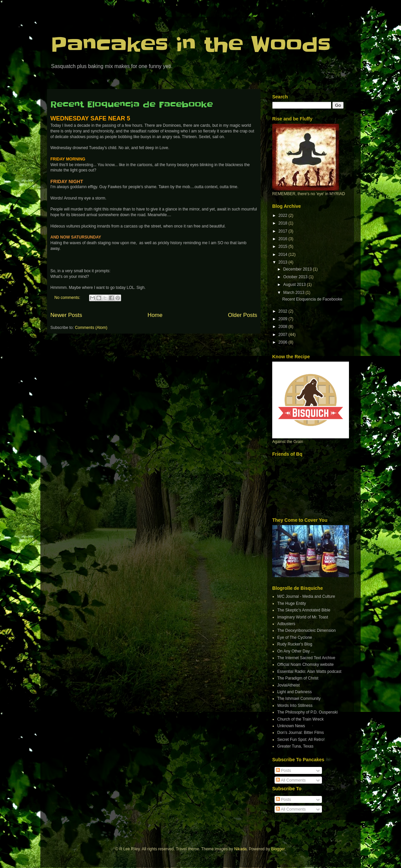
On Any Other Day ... (296, 651)
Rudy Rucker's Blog (295, 644)
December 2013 (298, 269)
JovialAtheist (288, 685)
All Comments (291, 780)
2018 (284, 223)
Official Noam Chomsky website (305, 665)
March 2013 (294, 293)
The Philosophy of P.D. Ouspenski (307, 712)
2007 (284, 335)
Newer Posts (66, 315)
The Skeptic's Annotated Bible (304, 610)
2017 (284, 231)
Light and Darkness (294, 692)
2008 (284, 327)
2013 (284, 262)
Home (155, 315)
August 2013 (295, 285)
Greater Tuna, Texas (295, 746)
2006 (284, 342)
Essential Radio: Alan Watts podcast (309, 672)
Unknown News (291, 726)
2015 (284, 247)
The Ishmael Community (299, 699)
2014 (284, 255)
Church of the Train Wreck (300, 719)
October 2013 (296, 277)
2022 (284, 215)
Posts (283, 771)
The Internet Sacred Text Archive (306, 658)
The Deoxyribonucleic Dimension (306, 630)
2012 (284, 311)
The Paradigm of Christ (298, 678)
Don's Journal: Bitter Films (301, 733)
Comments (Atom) (91, 328)
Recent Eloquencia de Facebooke (132, 105)
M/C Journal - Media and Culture (306, 596)
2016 (284, 239)
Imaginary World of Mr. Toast (303, 617)
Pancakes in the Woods (190, 45)
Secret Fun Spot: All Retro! (301, 740)
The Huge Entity (292, 603)
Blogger (278, 849)
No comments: (68, 298)
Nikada (240, 849)
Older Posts (243, 315)
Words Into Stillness (295, 706)
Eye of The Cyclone (295, 637)
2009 (284, 319)
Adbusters (286, 624)
